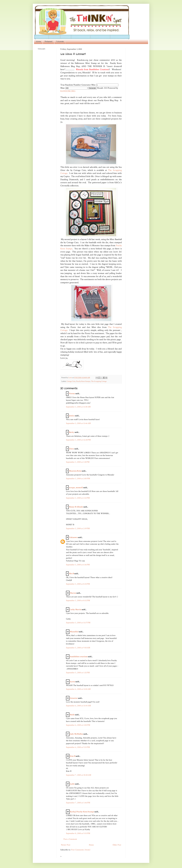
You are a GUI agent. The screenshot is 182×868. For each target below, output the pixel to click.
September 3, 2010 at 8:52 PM (78, 601)
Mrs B (71, 574)
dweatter (74, 698)
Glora (72, 449)
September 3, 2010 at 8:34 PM (78, 584)
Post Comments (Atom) (81, 850)
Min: (94, 85)
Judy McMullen (76, 734)
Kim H (73, 756)
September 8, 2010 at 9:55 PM (78, 833)
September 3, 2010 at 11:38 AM (78, 407)
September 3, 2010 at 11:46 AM (78, 423)
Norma (72, 394)
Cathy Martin (76, 610)
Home (38, 42)
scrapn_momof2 (76, 488)
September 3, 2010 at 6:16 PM (78, 565)
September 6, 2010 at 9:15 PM (78, 747)
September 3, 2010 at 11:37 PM (78, 623)
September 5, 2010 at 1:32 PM (78, 673)
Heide (72, 715)
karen (72, 682)
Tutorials (60, 42)
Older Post (117, 845)
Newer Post (66, 845)
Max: (63, 88)
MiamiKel (74, 632)
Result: (100, 88)
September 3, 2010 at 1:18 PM (78, 462)
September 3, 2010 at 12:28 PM (78, 440)
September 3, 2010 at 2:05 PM (78, 479)
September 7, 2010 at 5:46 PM (78, 803)
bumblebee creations (79, 657)
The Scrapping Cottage (99, 381)
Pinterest (48, 42)
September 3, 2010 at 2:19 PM (78, 529)
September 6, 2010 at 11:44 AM (78, 706)
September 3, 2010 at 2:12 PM (78, 498)
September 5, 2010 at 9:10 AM (78, 648)
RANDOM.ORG (68, 91)
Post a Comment (70, 839)
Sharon (73, 593)
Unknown (73, 537)
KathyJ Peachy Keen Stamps (82, 812)
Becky (72, 432)
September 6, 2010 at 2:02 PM (78, 725)
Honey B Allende (76, 507)
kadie (72, 784)
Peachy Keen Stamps (83, 381)
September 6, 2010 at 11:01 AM (78, 689)
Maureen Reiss (75, 471)
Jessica (72, 416)
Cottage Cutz (71, 381)
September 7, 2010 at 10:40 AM (79, 775)
